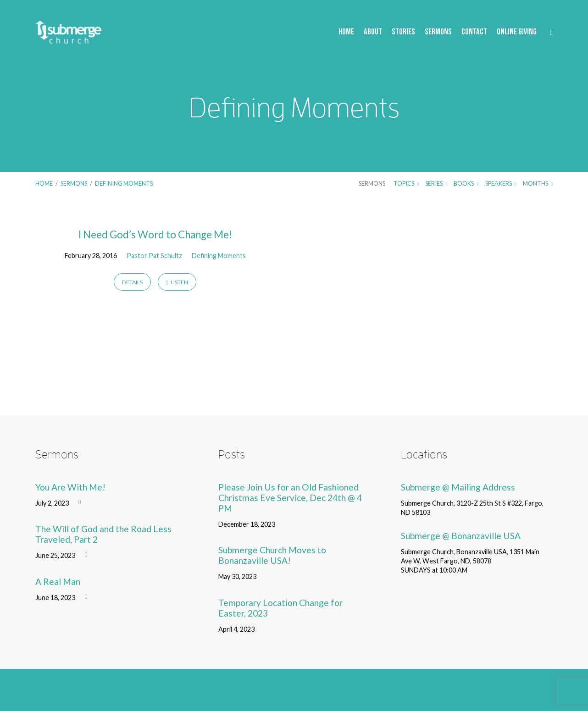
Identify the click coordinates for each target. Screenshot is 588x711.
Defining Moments (124, 183)
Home (346, 32)
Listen (177, 282)
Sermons (438, 32)
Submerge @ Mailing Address (458, 487)
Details (132, 282)
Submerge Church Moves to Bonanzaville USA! (272, 555)
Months (538, 183)
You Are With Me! (70, 487)
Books (466, 183)
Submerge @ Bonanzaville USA (461, 536)
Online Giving (517, 32)
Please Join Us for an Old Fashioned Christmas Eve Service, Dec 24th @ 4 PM (290, 498)
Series (436, 183)
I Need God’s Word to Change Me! (155, 234)
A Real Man (58, 581)
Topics (406, 183)
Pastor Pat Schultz (154, 256)
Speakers (501, 183)
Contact (474, 32)
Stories (403, 32)
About (373, 32)
